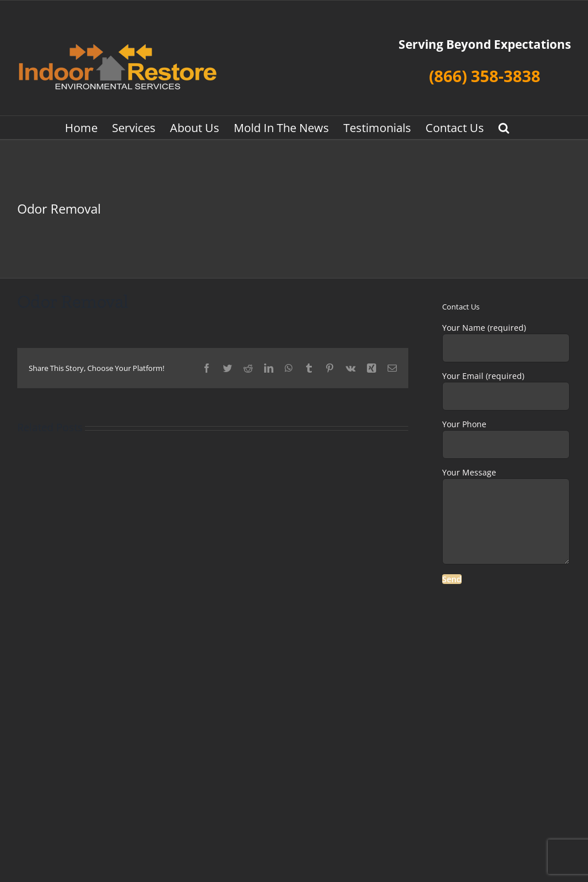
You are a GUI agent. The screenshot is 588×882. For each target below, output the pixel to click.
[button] (504, 127)
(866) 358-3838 (485, 76)
